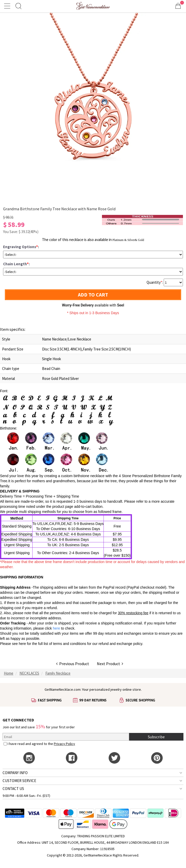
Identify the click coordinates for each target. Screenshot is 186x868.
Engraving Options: (21, 247)
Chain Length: (16, 264)
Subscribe (156, 737)
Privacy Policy (64, 744)
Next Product (110, 664)
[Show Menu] (8, 6)
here (22, 644)
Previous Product (73, 664)
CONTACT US (13, 789)
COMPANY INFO (15, 773)
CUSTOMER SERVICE (19, 781)
